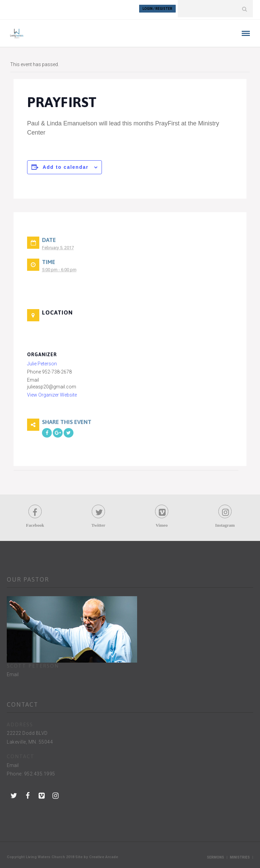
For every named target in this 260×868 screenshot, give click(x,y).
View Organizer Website (52, 393)
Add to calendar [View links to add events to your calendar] (66, 165)
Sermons (215, 855)
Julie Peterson (42, 362)
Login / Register (157, 9)
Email (13, 672)
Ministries (240, 855)
